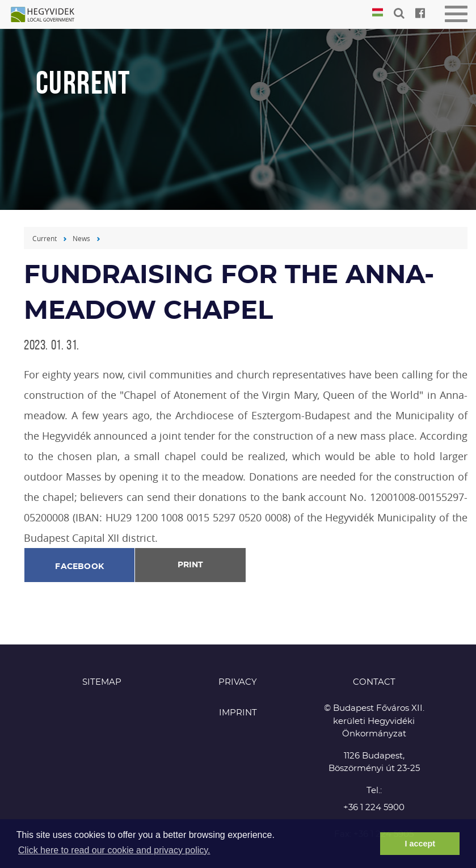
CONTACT (374, 682)
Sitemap (102, 682)
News (81, 238)
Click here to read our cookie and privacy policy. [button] (114, 850)
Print (190, 565)
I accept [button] (420, 844)
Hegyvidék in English (48, 15)
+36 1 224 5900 (374, 808)
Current (45, 238)
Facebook (79, 567)
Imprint (238, 713)
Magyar (378, 13)
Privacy (238, 682)
